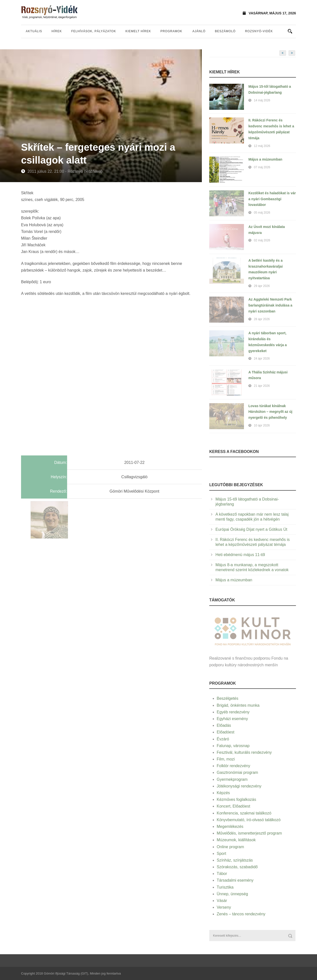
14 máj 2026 (262, 100)
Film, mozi (226, 759)
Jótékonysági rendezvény (239, 786)
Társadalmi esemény (235, 880)
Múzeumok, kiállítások (236, 840)
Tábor (222, 874)
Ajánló (199, 31)
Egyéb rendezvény (233, 712)
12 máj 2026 (262, 146)
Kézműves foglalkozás (236, 799)
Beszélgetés (227, 698)
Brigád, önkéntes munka (238, 705)
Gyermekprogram (232, 779)
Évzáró (223, 739)
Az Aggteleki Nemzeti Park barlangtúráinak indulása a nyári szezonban (270, 305)
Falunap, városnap (233, 746)
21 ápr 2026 (262, 386)
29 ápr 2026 (262, 286)
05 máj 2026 (262, 213)
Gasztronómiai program (237, 772)
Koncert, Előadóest (233, 806)
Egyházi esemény (232, 719)
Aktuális (34, 31)
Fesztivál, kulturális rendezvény (244, 752)
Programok (171, 31)
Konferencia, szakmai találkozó (244, 813)
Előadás (224, 725)
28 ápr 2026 (262, 319)
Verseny (224, 907)
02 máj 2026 (262, 240)
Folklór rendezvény (233, 766)
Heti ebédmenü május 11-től (240, 555)
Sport (221, 854)
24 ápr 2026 (262, 359)
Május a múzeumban (265, 159)
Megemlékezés (230, 826)
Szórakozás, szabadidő (237, 867)
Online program (230, 847)
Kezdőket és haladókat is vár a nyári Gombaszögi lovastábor (272, 199)
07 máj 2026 (262, 167)
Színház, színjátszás (235, 860)
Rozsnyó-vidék (259, 31)
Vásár (222, 901)
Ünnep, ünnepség (232, 894)
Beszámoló (225, 31)
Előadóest (225, 732)
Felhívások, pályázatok (94, 31)
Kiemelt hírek (138, 31)
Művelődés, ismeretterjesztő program (249, 833)
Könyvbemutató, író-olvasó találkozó (249, 820)
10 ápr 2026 (262, 425)
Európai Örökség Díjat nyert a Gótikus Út (251, 529)
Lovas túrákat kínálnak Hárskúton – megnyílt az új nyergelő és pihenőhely (270, 412)
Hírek (57, 31)
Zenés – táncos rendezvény (241, 914)
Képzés (223, 793)
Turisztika (225, 887)
